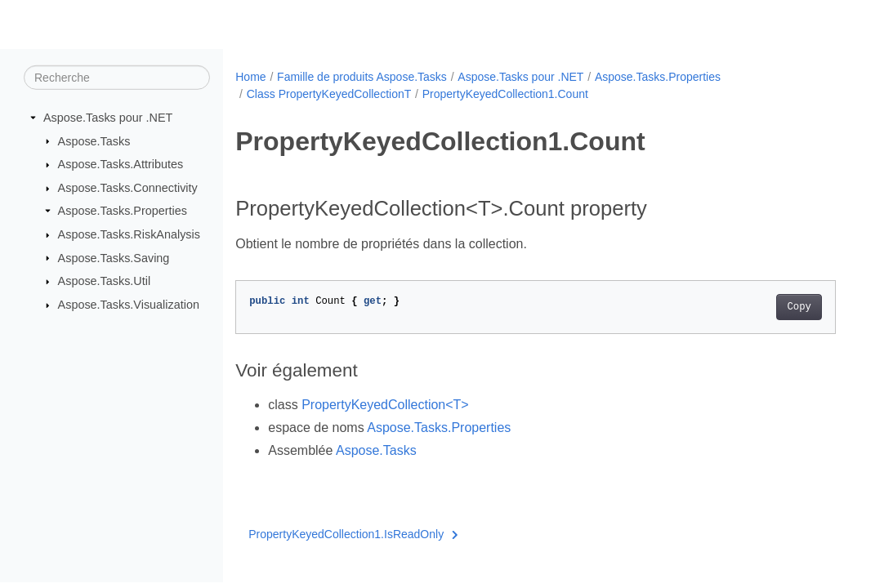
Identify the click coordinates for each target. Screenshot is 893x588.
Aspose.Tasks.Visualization (129, 305)
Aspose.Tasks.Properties (123, 211)
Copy (799, 307)
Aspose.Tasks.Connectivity (128, 188)
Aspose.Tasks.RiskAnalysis (129, 234)
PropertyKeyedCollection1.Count (505, 94)
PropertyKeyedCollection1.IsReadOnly (353, 534)
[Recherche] (117, 78)
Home (250, 77)
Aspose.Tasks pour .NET (108, 118)
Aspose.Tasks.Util (105, 281)
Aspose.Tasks (94, 140)
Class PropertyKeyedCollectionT (329, 94)
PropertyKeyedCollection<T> (385, 405)
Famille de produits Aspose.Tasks (362, 77)
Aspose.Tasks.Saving (114, 257)
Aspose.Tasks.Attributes (121, 164)
